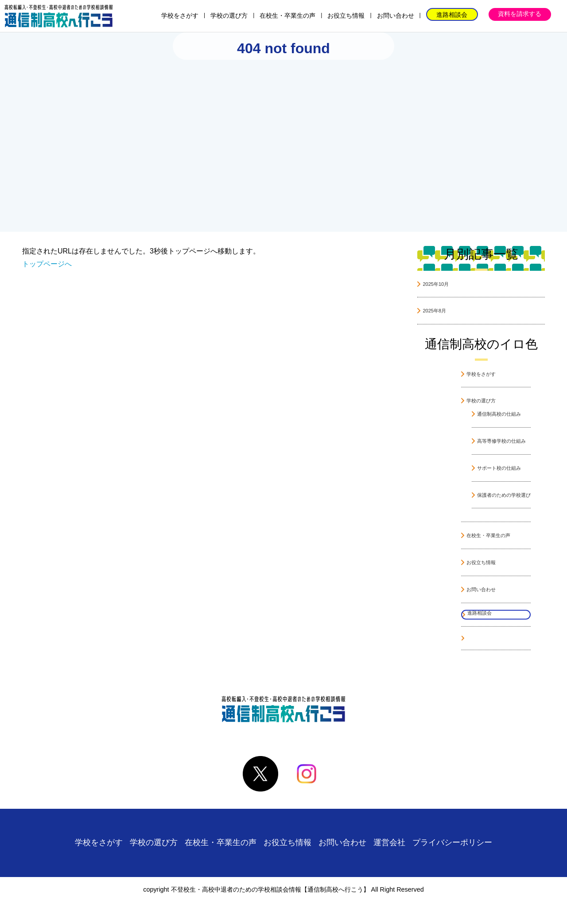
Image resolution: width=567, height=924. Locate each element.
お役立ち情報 (346, 16)
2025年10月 (436, 284)
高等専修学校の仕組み (501, 441)
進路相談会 (452, 15)
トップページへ (47, 264)
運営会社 (389, 842)
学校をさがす (180, 16)
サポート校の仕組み (499, 468)
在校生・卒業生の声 (287, 16)
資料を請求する (520, 14)
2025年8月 (434, 311)
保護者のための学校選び (504, 495)
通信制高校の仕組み (499, 414)
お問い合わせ (396, 16)
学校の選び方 (229, 16)
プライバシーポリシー (452, 842)
